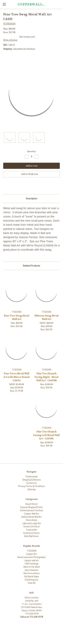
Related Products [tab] (32, 266)
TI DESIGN (32, 551)
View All (32, 583)
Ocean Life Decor (32, 527)
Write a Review (10, 40)
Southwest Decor (32, 533)
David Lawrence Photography (32, 557)
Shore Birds (32, 520)
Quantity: (32, 151)
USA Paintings (32, 564)
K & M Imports (32, 580)
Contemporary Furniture (32, 510)
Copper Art (32, 554)
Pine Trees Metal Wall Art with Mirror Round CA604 (16, 377)
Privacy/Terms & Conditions (32, 486)
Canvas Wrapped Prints (32, 507)
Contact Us (32, 483)
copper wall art (32, 560)
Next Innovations (32, 573)
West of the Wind (32, 567)
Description (32, 199)
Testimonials (32, 477)
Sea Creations (32, 570)
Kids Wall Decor (32, 536)
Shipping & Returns (32, 480)
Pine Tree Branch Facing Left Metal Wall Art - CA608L (46, 435)
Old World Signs (32, 577)
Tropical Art (32, 530)
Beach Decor (32, 504)
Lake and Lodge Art (32, 523)
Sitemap (32, 489)
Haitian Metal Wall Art (32, 517)
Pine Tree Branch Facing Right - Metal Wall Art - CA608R (46, 377)
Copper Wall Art (32, 514)
